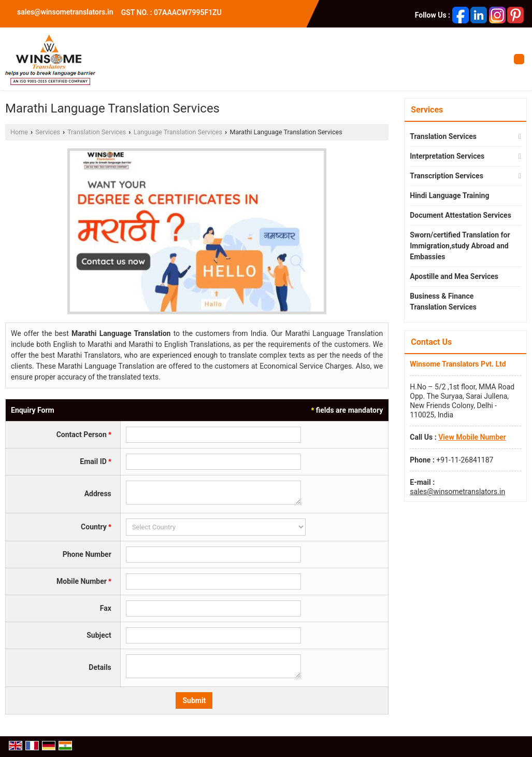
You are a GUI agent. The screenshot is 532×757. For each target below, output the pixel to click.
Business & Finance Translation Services (443, 302)
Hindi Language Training (449, 195)
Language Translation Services (178, 132)
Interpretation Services (447, 156)
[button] (472, 437)
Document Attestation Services (461, 215)
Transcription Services (447, 176)
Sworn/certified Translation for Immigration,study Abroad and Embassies (460, 246)
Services (47, 132)
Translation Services (97, 132)
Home (19, 132)
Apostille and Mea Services (454, 276)
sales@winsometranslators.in (65, 12)
